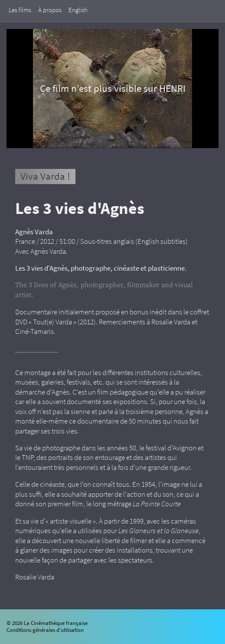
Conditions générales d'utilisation (45, 630)
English (78, 10)
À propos (50, 10)
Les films (20, 10)
